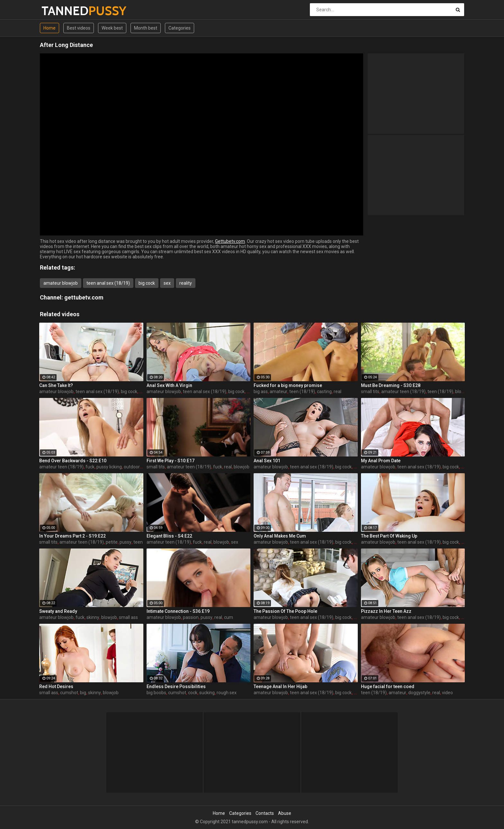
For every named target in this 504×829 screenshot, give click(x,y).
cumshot (69, 693)
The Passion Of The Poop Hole (285, 611)
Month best (146, 28)
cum (229, 617)
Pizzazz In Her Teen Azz (386, 611)
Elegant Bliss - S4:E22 (169, 536)
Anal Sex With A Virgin (169, 385)
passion (191, 617)
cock (193, 693)
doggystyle (419, 693)
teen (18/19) (302, 391)
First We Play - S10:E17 (171, 461)
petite (112, 542)
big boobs (156, 693)
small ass (128, 617)
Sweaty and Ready (58, 611)
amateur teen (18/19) (403, 391)
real (337, 391)
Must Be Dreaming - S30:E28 (391, 385)
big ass (261, 391)
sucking (207, 693)
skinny (93, 617)
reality (186, 283)
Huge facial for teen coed (388, 686)
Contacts (265, 813)
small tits (370, 391)
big (83, 693)
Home (50, 28)
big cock (147, 283)
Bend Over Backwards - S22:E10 (73, 461)
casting (324, 391)
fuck (90, 467)
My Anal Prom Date (381, 461)
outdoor (132, 467)
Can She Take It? (56, 385)
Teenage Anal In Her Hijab (280, 686)
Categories (180, 28)
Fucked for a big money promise (288, 385)
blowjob (242, 467)
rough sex (227, 693)
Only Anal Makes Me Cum (280, 536)
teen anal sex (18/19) (108, 283)
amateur (279, 391)
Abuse (285, 813)
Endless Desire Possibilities (176, 686)
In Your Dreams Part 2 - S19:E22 (72, 536)
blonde (462, 391)
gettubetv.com (84, 297)
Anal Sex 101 (267, 461)
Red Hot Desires (56, 686)
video (447, 693)
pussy (126, 542)
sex (167, 283)
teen (138, 542)
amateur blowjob (61, 283)
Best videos (79, 28)
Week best (112, 28)
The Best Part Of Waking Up (389, 536)
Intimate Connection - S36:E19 (178, 611)
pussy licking (109, 467)
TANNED (58, 11)
